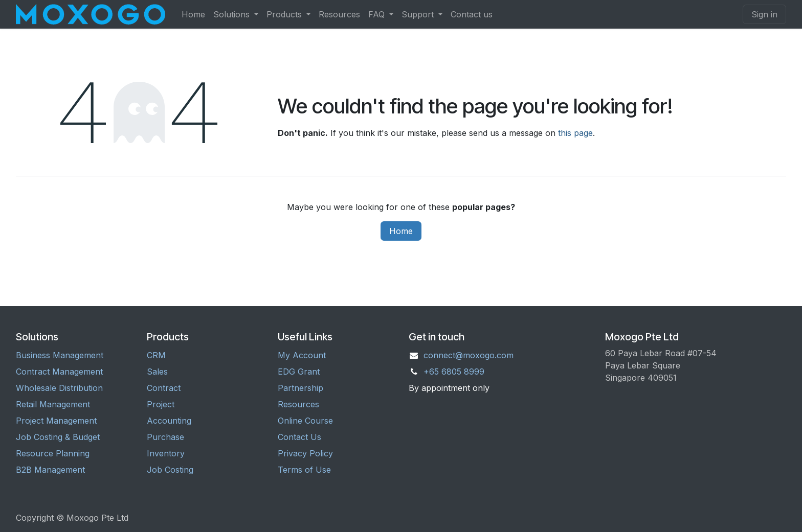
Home (401, 231)
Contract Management (59, 372)
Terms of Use (304, 470)
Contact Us (299, 437)
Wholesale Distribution (59, 388)
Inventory (166, 453)
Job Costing (170, 470)
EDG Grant (299, 372)
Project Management (56, 421)
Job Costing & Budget (58, 437)
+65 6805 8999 (454, 372)
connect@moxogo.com (469, 355)
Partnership (300, 388)
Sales (157, 372)
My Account (302, 355)
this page (575, 133)
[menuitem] (193, 14)
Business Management (60, 355)
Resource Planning (53, 453)
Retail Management (53, 404)
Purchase (165, 437)
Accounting (169, 421)
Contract (164, 388)
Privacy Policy (305, 453)
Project (161, 404)
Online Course (305, 421)
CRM (156, 355)
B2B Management (50, 470)
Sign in (764, 14)
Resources (298, 404)
